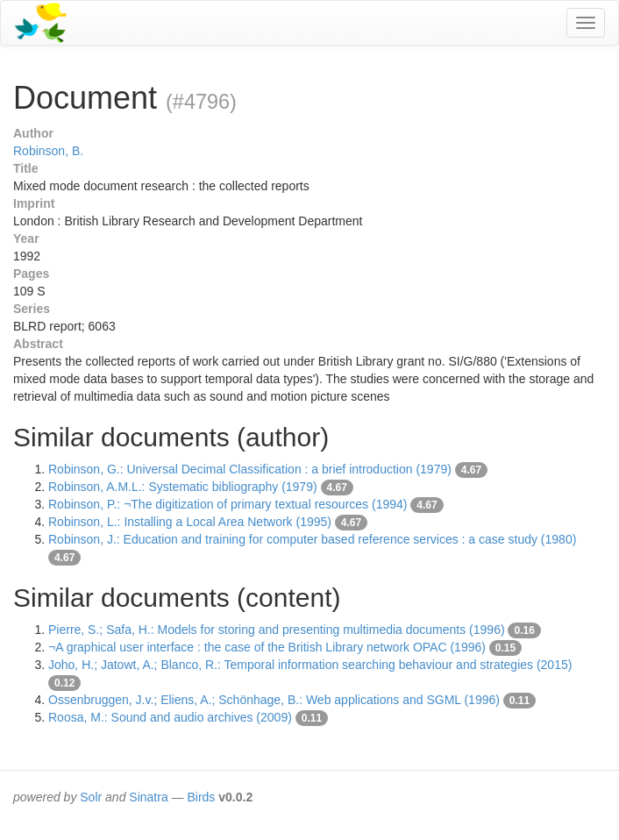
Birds (201, 797)
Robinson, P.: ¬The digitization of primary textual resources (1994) (228, 504)
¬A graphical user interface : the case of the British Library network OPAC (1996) (267, 647)
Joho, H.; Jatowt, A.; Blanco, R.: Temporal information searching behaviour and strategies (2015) (310, 665)
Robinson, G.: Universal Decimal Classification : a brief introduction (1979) (250, 469)
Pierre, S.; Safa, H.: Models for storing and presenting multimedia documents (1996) (277, 630)
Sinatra (148, 797)
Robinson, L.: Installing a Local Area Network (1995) (190, 522)
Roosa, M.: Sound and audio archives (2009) (170, 717)
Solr (91, 797)
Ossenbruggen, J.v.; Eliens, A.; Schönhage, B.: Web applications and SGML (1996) (274, 700)
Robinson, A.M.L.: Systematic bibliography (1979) (183, 487)
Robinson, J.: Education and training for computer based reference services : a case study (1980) (312, 539)
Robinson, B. (48, 151)
